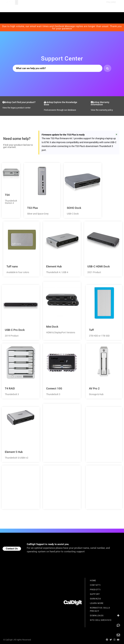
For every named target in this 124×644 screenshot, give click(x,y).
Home (93, 581)
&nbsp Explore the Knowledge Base (61, 103)
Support (95, 594)
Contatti (95, 585)
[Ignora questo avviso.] (116, 134)
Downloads (97, 616)
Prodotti (95, 590)
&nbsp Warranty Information (100, 103)
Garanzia (95, 599)
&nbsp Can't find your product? (19, 102)
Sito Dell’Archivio (101, 620)
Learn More (97, 603)
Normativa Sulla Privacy (100, 609)
